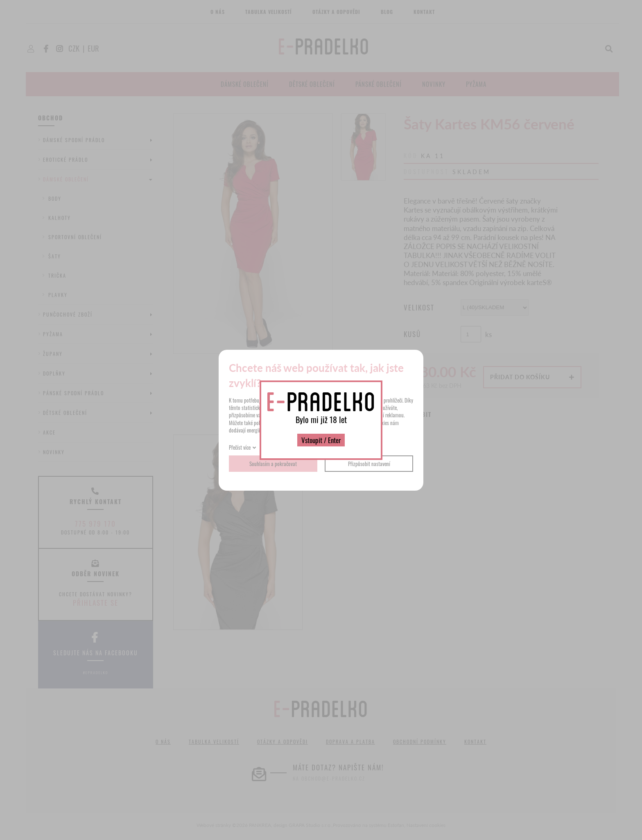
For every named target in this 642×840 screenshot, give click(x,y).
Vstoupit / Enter (321, 440)
